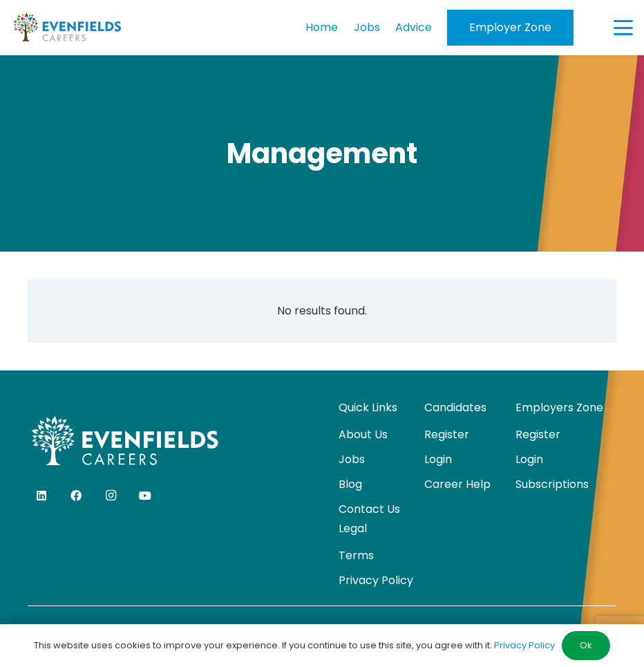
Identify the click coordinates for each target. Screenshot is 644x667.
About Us (363, 434)
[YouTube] (145, 496)
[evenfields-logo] (67, 28)
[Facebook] (76, 496)
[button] (623, 28)
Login (438, 459)
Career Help (457, 484)
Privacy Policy (376, 580)
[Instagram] (111, 496)
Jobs (352, 459)
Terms (356, 555)
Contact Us (369, 509)
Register (447, 434)
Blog (350, 484)
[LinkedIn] (41, 496)
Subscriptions (552, 484)
